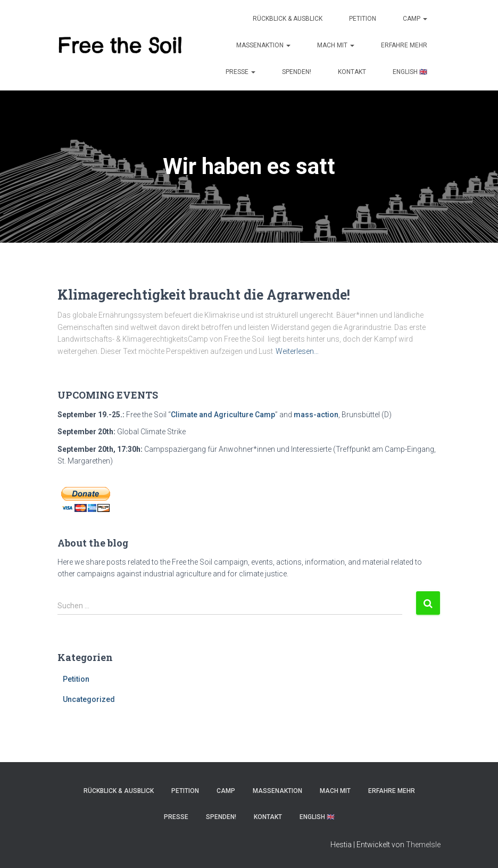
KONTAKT (352, 72)
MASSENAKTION (263, 45)
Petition (363, 19)
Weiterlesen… (297, 351)
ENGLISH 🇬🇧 (410, 72)
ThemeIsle (423, 845)
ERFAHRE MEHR (404, 45)
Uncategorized (89, 699)
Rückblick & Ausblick (288, 19)
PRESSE (240, 72)
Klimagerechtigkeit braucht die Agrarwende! (204, 295)
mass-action (316, 415)
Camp (415, 19)
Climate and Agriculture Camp (223, 415)
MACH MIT (336, 45)
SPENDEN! (297, 72)
